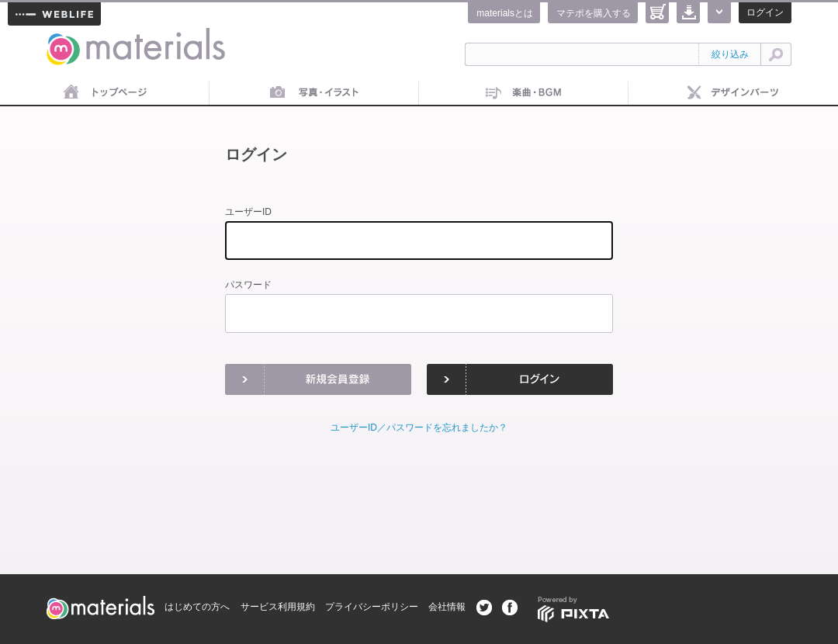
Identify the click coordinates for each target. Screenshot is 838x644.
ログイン (765, 12)
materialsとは (505, 13)
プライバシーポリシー (372, 607)
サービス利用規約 (278, 607)
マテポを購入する (594, 13)
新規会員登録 (318, 379)
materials (64, 37)
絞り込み (730, 54)
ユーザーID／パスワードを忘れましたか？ (419, 428)
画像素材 (314, 93)
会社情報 (447, 607)
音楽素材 (524, 93)
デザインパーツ (733, 93)
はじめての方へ (197, 607)
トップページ (105, 93)
